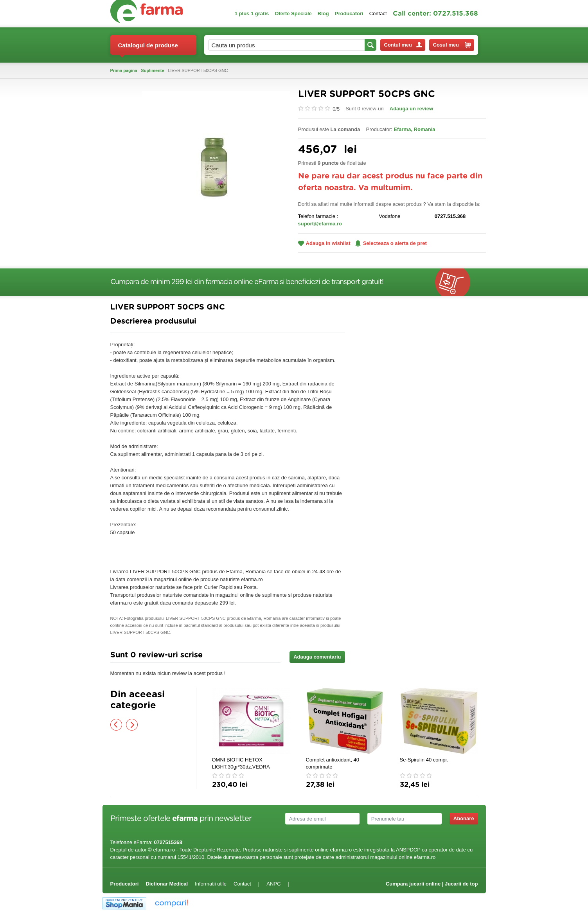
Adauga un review (411, 109)
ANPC (273, 884)
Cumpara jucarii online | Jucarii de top (432, 884)
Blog (323, 13)
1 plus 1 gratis (252, 13)
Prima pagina (124, 70)
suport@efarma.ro (320, 224)
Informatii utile (211, 884)
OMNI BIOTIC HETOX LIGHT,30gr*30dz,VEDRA (241, 763)
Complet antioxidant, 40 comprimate (333, 763)
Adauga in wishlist (324, 243)
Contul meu (403, 45)
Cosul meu (452, 45)
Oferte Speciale (293, 13)
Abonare (464, 818)
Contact (378, 13)
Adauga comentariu (317, 657)
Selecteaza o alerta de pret (391, 243)
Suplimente (152, 70)
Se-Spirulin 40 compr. (424, 760)
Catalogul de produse (148, 48)
